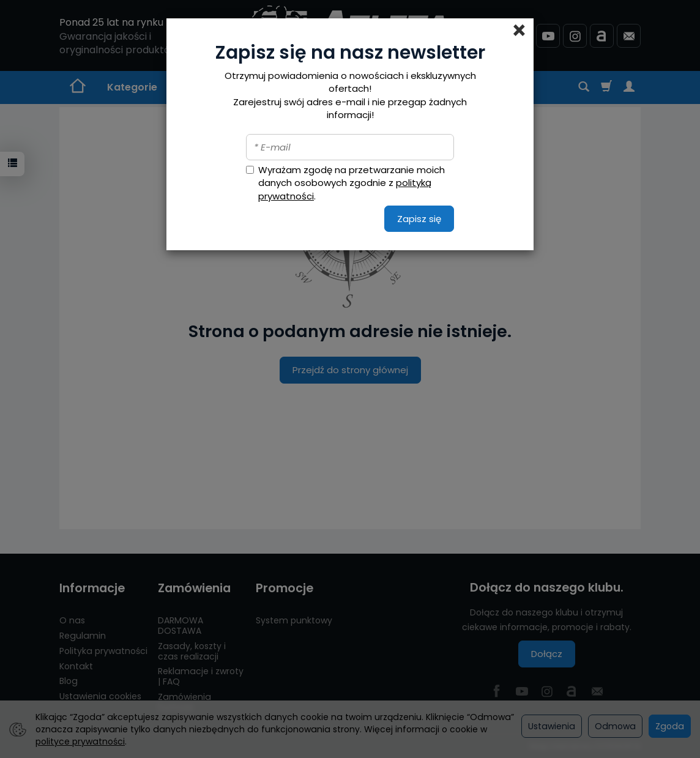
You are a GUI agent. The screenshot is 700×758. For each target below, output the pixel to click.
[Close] (519, 31)
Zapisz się (419, 219)
